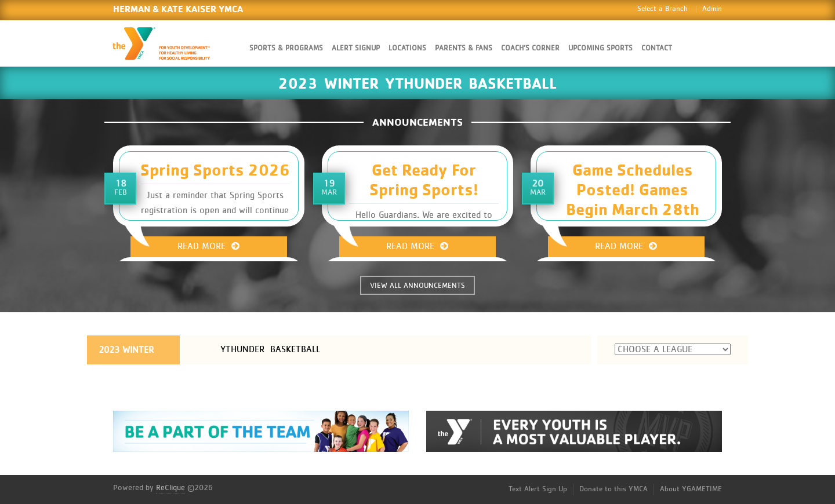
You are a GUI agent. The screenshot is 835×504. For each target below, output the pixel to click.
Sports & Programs (286, 48)
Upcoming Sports (600, 48)
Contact (657, 48)
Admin (712, 9)
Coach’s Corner (530, 48)
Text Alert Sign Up (538, 489)
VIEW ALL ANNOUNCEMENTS (418, 286)
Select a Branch (662, 9)
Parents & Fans (464, 48)
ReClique (170, 488)
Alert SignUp (356, 48)
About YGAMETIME (691, 489)
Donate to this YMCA (613, 489)
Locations (407, 48)
